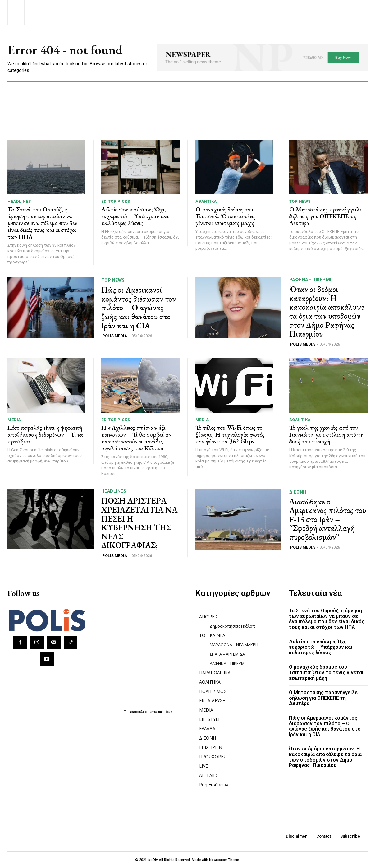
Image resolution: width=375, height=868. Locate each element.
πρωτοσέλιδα (138, 712)
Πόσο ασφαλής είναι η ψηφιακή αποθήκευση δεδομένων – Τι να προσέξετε (45, 434)
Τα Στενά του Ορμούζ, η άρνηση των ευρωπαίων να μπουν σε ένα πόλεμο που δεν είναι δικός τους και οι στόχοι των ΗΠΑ (42, 223)
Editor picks (116, 201)
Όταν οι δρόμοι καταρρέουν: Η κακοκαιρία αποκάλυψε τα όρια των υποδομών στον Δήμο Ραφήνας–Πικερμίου (327, 312)
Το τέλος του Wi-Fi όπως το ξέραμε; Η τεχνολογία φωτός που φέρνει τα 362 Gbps (230, 434)
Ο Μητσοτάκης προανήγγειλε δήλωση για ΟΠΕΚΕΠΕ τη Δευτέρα (326, 216)
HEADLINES (19, 201)
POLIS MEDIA (115, 336)
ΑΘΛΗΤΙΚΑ (206, 201)
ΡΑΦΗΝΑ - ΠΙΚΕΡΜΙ (310, 280)
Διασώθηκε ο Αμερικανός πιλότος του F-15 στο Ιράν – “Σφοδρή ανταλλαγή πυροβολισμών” (328, 519)
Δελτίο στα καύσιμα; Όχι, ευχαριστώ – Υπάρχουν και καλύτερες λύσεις (135, 216)
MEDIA (14, 420)
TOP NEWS (300, 202)
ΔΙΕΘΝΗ (298, 492)
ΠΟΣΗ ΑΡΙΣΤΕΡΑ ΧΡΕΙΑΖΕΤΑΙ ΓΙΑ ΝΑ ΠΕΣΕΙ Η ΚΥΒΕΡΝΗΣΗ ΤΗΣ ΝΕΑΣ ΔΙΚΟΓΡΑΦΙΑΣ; (139, 523)
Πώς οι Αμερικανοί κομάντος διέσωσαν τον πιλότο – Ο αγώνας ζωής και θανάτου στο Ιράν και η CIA (139, 308)
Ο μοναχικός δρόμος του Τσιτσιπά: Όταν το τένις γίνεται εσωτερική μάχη (226, 216)
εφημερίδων (163, 712)
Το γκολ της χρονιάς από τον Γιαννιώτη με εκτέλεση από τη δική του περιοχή (326, 435)
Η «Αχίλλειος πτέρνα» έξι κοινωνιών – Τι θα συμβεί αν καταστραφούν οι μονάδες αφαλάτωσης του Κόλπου (136, 438)
